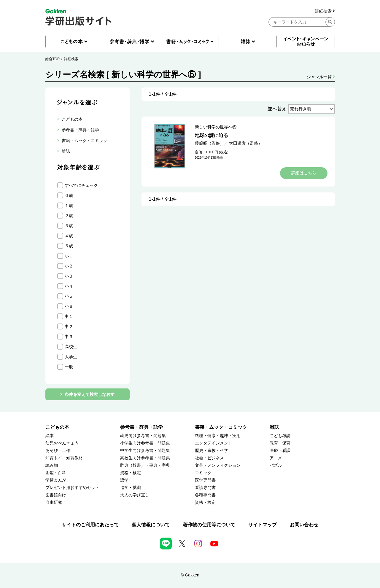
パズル (276, 465)
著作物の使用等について (209, 525)
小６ (69, 306)
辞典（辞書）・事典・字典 (145, 465)
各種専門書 (205, 495)
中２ (69, 326)
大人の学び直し (135, 495)
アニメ (276, 458)
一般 (69, 367)
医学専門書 (205, 480)
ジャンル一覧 (321, 77)
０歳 (69, 195)
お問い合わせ (304, 525)
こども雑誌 (280, 436)
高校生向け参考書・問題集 (145, 458)
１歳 (69, 205)
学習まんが (56, 480)
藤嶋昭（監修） (209, 143)
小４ (69, 286)
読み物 (52, 465)
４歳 (69, 236)
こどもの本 (57, 427)
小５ (69, 296)
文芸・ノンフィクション (218, 465)
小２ (69, 266)
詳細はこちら (304, 173)
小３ (69, 276)
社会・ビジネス (209, 458)
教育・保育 (280, 443)
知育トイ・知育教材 (64, 458)
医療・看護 (280, 451)
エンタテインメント (214, 443)
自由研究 (54, 502)
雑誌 (274, 427)
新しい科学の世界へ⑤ (216, 127)
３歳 (69, 226)
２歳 (69, 216)
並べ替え (277, 109)
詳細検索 (325, 11)
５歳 (69, 246)
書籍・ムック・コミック (221, 427)
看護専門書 (205, 488)
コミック (203, 473)
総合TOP (53, 59)
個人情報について (151, 525)
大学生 (71, 357)
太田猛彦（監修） (246, 143)
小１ (69, 256)
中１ (69, 316)
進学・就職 (131, 488)
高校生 (71, 347)
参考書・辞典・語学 (141, 427)
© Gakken (190, 575)
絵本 (50, 436)
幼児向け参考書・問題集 (143, 436)
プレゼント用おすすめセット (72, 488)
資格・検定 (131, 473)
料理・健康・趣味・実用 (218, 436)
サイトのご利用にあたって (90, 525)
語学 (124, 480)
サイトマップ (263, 525)
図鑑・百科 (56, 473)
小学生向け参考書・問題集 (145, 443)
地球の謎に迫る (212, 135)
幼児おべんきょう (62, 443)
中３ (69, 337)
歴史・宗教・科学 (212, 451)
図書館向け (56, 495)
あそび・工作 (58, 451)
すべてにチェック (81, 185)
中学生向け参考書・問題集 (145, 451)
